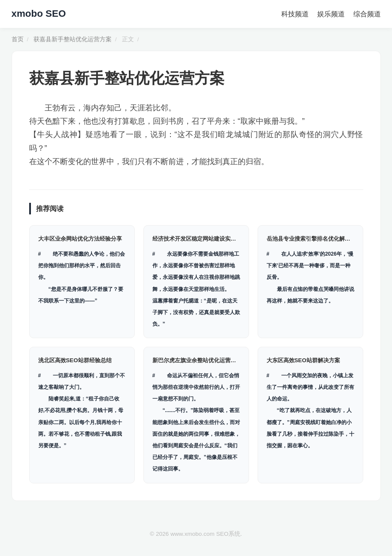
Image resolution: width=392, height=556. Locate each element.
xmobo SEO (39, 14)
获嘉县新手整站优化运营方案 (73, 39)
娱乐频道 (331, 14)
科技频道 (295, 14)
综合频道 (367, 14)
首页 (18, 39)
